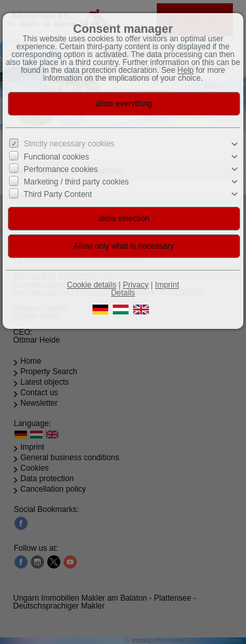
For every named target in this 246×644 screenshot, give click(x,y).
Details (123, 293)
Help (186, 70)
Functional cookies (56, 157)
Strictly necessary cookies (69, 144)
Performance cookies (61, 169)
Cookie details (92, 285)
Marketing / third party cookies (76, 182)
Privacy (135, 285)
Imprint (167, 285)
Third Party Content (58, 194)
